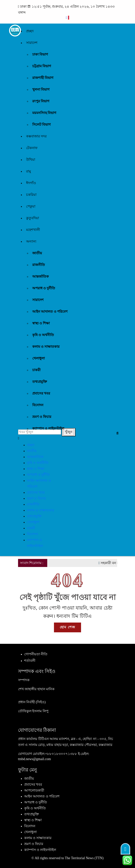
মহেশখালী (33, 230)
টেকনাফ (32, 148)
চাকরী (36, 370)
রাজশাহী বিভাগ (43, 78)
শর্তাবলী (30, 661)
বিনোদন (38, 405)
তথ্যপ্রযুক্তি (40, 382)
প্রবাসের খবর (41, 393)
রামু (29, 171)
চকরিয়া (31, 195)
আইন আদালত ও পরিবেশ (50, 312)
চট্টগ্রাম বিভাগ (42, 66)
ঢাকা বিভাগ (40, 54)
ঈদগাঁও (31, 183)
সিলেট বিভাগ (42, 125)
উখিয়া (31, 160)
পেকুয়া (31, 206)
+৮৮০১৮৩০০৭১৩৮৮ (61, 754)
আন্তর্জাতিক (41, 276)
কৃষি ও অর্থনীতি (43, 335)
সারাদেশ (32, 43)
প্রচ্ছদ (30, 31)
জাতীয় (37, 253)
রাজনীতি (39, 265)
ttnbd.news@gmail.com (35, 759)
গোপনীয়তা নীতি (36, 654)
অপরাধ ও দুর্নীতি (44, 288)
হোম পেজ (67, 627)
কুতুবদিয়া (33, 218)
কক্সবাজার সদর (36, 136)
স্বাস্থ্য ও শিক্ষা (41, 323)
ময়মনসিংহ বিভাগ (44, 113)
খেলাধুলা (39, 358)
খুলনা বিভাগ (41, 89)
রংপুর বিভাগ (41, 101)
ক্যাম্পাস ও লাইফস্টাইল (48, 428)
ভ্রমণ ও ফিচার (42, 417)
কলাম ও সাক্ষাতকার (46, 347)
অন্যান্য (31, 241)
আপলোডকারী (34, 790)
